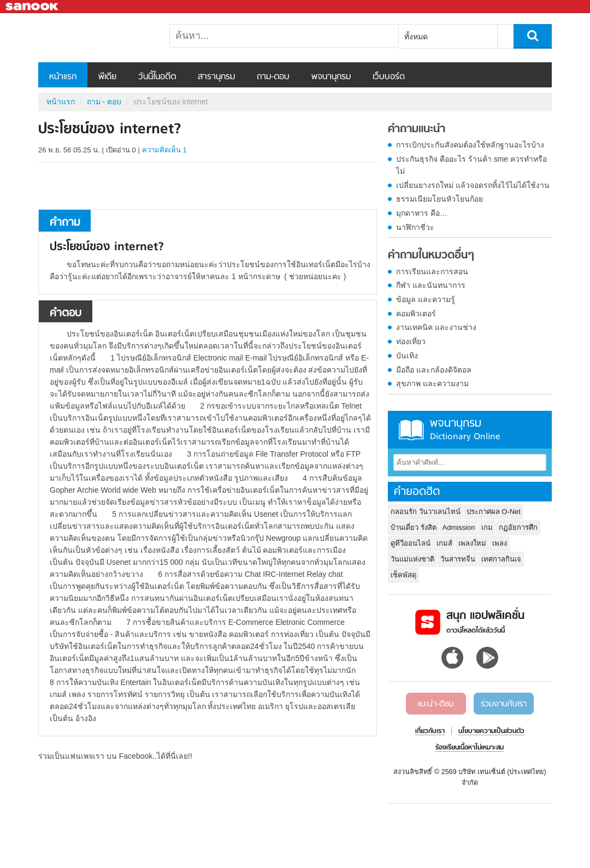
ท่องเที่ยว (411, 341)
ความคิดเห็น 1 (164, 150)
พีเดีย (107, 77)
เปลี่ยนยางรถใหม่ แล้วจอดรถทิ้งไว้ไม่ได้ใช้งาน (473, 185)
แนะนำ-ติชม (436, 704)
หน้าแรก (63, 77)
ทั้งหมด (416, 37)
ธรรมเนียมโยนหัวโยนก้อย (439, 199)
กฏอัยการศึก (518, 527)
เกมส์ (444, 543)
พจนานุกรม (331, 77)
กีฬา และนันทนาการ (431, 285)
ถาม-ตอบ (273, 77)
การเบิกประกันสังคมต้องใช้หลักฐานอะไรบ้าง (470, 145)
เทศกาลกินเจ (501, 559)
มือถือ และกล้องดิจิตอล (434, 370)
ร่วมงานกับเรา (504, 704)
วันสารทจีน (458, 559)
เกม (487, 527)
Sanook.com (33, 7)
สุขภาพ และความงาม (432, 383)
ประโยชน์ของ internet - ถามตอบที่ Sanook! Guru (96, 38)
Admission (459, 527)
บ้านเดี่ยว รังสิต (414, 527)
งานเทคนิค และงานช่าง (436, 327)
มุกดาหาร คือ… (422, 213)
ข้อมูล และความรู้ (426, 299)
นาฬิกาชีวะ (415, 227)
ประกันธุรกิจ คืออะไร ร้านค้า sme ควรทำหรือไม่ (471, 165)
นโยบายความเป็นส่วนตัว (491, 731)
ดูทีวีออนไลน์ (411, 543)
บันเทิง (407, 356)
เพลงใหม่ (472, 543)
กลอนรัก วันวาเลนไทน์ (426, 512)
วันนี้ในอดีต (157, 77)
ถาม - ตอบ (104, 102)
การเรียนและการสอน (432, 271)
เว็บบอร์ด (389, 77)
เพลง (500, 543)
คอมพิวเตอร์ (416, 314)
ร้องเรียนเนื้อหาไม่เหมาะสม (470, 748)
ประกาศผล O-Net (494, 512)
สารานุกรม (216, 77)
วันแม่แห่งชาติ (412, 559)
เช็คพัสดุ (403, 575)
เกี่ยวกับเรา (430, 731)
